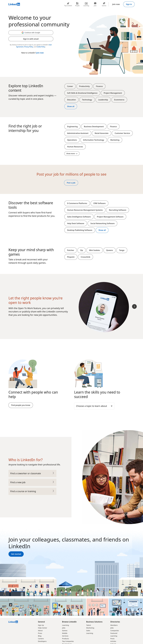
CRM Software (99, 203)
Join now (116, 4)
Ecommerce (119, 100)
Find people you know (21, 405)
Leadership (103, 100)
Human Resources (75, 147)
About (40, 631)
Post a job (71, 183)
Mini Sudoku (95, 250)
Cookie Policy (41, 47)
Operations (72, 140)
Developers (42, 641)
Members (114, 625)
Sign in (129, 4)
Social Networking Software (102, 223)
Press (40, 633)
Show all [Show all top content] (71, 106)
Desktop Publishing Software (80, 230)
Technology (87, 100)
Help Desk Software (76, 223)
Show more (72, 154)
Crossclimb (86, 257)
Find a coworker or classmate (32, 473)
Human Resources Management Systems (85, 210)
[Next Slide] (134, 306)
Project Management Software (110, 217)
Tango (122, 250)
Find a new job (32, 482)
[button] (31, 33)
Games (65, 631)
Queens (110, 250)
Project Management (113, 93)
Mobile (65, 633)
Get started (16, 554)
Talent (89, 625)
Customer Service (122, 133)
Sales (88, 631)
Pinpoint (71, 257)
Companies (115, 631)
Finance (99, 86)
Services (65, 636)
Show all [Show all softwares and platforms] (102, 230)
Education (71, 100)
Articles (113, 641)
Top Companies (68, 641)
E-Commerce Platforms (77, 203)
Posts (112, 639)
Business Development (94, 127)
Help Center (43, 628)
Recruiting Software (118, 210)
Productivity (84, 86)
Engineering (72, 127)
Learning (66, 625)
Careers (41, 639)
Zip (82, 250)
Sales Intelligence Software (79, 217)
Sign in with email (31, 39)
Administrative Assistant (78, 133)
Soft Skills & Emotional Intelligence (82, 93)
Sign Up (41, 625)
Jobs (64, 628)
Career (70, 86)
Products (65, 639)
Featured (114, 633)
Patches (71, 250)
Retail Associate (102, 133)
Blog (40, 636)
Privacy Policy (29, 47)
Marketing (115, 140)
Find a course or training (32, 491)
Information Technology (94, 140)
